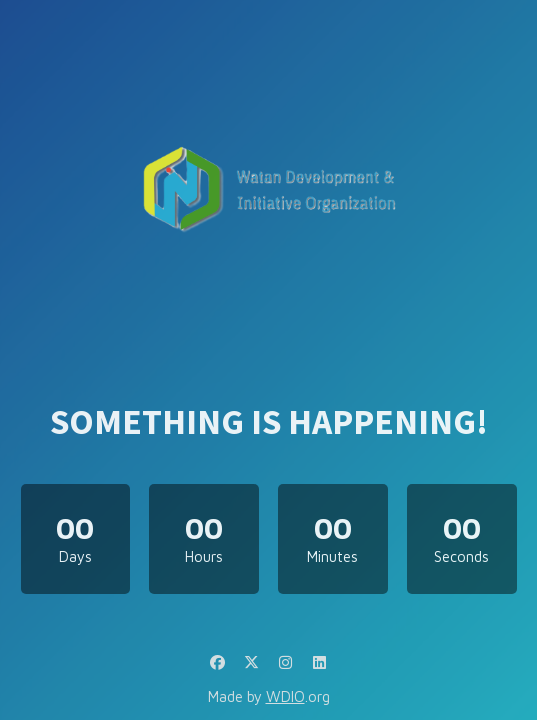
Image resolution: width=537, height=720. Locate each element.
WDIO (285, 696)
